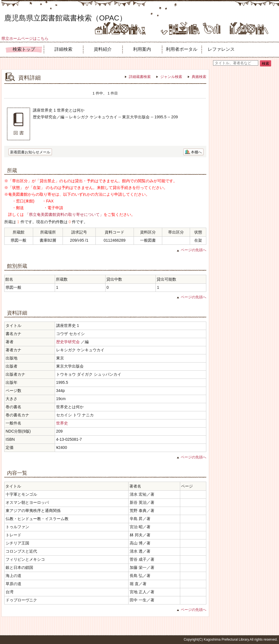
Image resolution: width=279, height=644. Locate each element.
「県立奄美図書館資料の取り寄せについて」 (64, 214)
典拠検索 (199, 77)
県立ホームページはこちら (25, 38)
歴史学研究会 (68, 342)
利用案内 (142, 49)
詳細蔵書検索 (140, 77)
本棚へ (196, 152)
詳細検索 (63, 49)
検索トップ (24, 49)
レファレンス (221, 49)
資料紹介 (103, 49)
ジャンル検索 (171, 77)
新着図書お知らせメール (30, 152)
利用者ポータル (182, 49)
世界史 (62, 423)
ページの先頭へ (194, 250)
